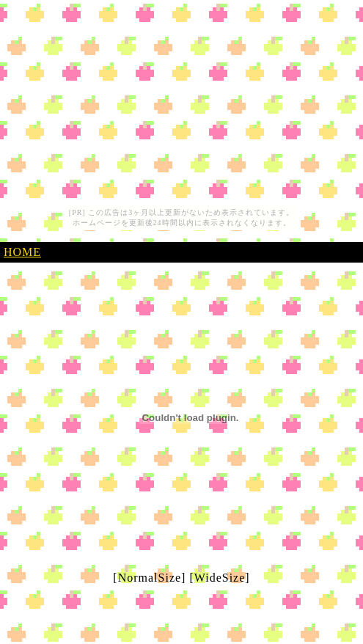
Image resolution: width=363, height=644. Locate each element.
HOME (22, 252)
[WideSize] (219, 578)
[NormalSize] (149, 578)
